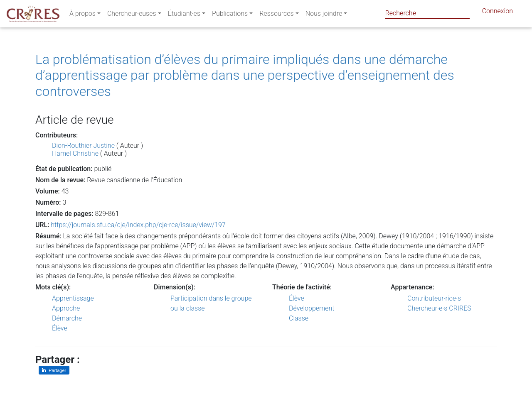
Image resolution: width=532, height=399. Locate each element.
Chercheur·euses (132, 15)
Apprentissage (73, 298)
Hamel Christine (75, 153)
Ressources (276, 15)
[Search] (427, 13)
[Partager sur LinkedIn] (54, 370)
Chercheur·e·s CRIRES (439, 308)
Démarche (67, 318)
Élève (60, 328)
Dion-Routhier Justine (83, 146)
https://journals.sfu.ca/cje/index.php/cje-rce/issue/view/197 (138, 225)
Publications (230, 15)
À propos (83, 15)
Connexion (498, 13)
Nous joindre (324, 15)
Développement (312, 308)
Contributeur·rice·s (434, 298)
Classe (299, 318)
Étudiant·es (184, 15)
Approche (66, 308)
